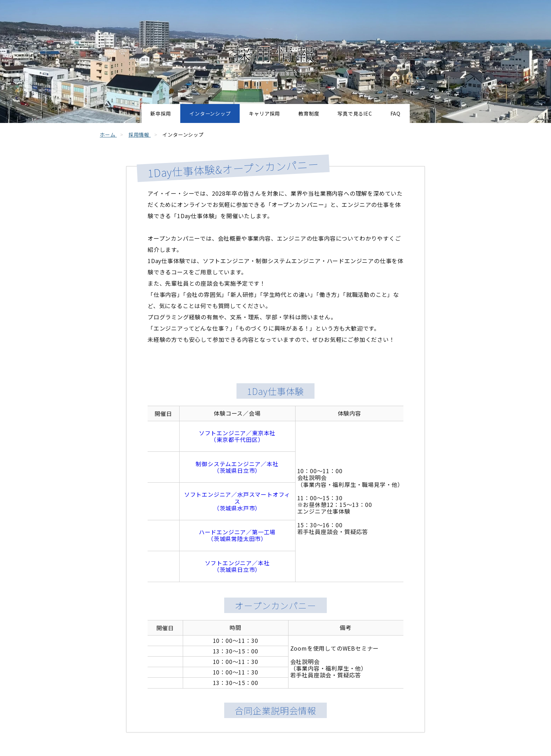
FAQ (430, 113)
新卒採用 (127, 113)
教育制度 (317, 113)
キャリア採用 (260, 113)
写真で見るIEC (377, 113)
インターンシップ (191, 113)
